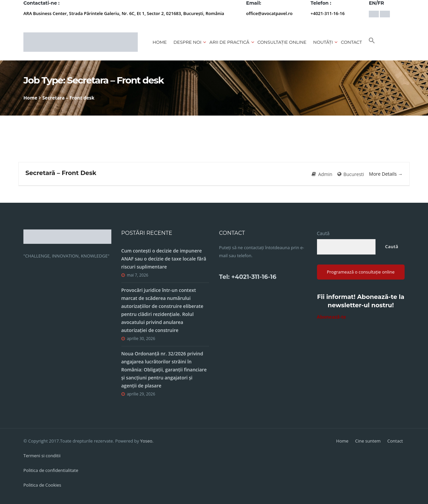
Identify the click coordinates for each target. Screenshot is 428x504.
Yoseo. (147, 441)
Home (160, 42)
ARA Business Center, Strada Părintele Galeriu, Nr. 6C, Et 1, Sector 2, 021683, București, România (124, 13)
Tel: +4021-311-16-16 (248, 277)
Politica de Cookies (42, 485)
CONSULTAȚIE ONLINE (282, 42)
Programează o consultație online (361, 272)
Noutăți (323, 42)
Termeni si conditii (42, 456)
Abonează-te (332, 317)
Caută (323, 233)
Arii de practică (229, 42)
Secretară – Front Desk (61, 173)
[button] (372, 42)
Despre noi (188, 42)
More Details (386, 174)
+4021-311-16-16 (328, 13)
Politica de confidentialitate (51, 470)
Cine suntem (368, 441)
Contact (351, 42)
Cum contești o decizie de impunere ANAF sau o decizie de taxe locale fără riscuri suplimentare (164, 259)
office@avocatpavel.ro (269, 13)
